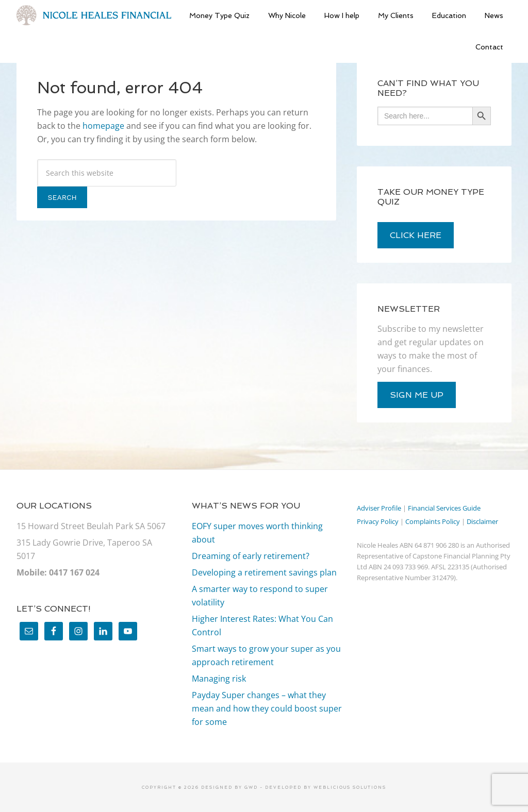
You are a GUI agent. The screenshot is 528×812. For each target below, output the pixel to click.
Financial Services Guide (444, 508)
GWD (250, 787)
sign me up (417, 395)
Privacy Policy (378, 521)
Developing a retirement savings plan (264, 572)
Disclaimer (482, 521)
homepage (103, 126)
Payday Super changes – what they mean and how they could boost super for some (267, 708)
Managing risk (219, 679)
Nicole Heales (94, 15)
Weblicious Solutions (350, 787)
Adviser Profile (379, 508)
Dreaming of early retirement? (251, 556)
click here (416, 235)
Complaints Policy (433, 521)
